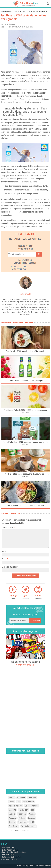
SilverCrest (22, 822)
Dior (19, 802)
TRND (32, 822)
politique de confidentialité (13, 523)
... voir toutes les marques (19, 830)
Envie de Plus (28, 802)
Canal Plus (32, 798)
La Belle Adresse (32, 806)
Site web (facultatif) (10, 567)
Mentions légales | (22, 866)
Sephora (12, 822)
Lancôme (12, 810)
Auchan (12, 798)
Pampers (12, 818)
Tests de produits (20, 11)
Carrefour (21, 798)
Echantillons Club (6, 11)
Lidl (33, 810)
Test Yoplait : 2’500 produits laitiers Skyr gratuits (26, 351)
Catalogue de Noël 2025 (12, 857)
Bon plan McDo (8, 855)
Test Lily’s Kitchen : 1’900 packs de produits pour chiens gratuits (25, 443)
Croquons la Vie (7, 84)
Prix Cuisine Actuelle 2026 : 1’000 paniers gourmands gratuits (26, 411)
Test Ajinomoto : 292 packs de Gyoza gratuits (25, 506)
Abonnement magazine (25, 663)
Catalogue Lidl (8, 848)
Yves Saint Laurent (29, 826)
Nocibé (32, 814)
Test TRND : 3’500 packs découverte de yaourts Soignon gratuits (25, 475)
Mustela (12, 814)
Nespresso (22, 814)
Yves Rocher (13, 826)
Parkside (22, 818)
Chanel (11, 802)
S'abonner (35, 620)
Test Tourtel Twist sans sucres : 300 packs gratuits (26, 381)
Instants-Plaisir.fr (15, 806)
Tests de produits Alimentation (37, 11)
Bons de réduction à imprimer (14, 852)
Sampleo (32, 818)
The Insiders (24, 810)
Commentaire (8, 527)
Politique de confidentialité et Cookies (39, 866)
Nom (4, 552)
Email (4, 559)
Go (39, 254)
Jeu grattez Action (10, 859)
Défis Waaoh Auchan (10, 850)
